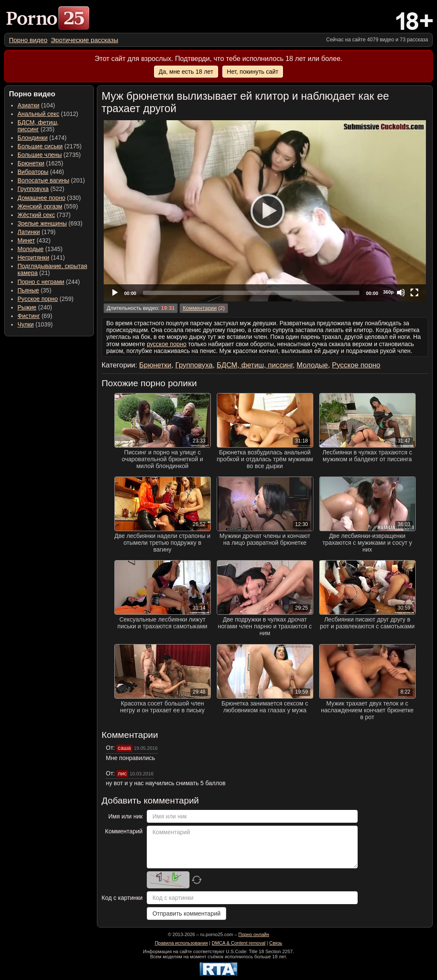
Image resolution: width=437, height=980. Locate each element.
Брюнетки (31, 163)
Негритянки (33, 257)
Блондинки (33, 138)
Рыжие (27, 307)
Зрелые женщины (42, 223)
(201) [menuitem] (51, 180)
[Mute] (401, 292)
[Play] (265, 211)
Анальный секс (38, 114)
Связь (276, 943)
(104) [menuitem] (36, 105)
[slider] (251, 293)
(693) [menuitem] (50, 223)
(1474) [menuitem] (42, 138)
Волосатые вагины (43, 180)
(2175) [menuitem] (50, 146)
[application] (265, 211)
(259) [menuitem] (45, 299)
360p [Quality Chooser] (388, 292)
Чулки (26, 324)
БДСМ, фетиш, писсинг (38, 126)
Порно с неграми (41, 282)
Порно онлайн (253, 934)
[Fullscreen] (414, 292)
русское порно (167, 344)
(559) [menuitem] (48, 206)
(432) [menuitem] (34, 240)
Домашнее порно (41, 198)
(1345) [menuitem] (40, 249)
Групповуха (33, 189)
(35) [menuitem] (34, 290)
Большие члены (40, 155)
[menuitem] (28, 40)
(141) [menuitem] (41, 257)
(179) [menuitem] (36, 232)
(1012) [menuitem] (48, 114)
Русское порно (38, 299)
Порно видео (28, 40)
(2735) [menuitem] (49, 155)
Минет (26, 240)
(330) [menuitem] (49, 198)
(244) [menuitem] (49, 282)
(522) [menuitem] (41, 189)
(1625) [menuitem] (40, 163)
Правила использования (181, 943)
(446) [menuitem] (41, 172)
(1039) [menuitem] (35, 324)
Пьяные (28, 290)
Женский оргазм (40, 206)
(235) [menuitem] (38, 126)
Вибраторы (33, 172)
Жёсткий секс (36, 215)
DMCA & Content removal (239, 943)
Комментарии (200, 308)
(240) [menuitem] (35, 307)
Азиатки (28, 105)
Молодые (31, 249)
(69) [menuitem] (35, 316)
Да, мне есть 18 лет (186, 72)
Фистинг (29, 316)
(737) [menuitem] (44, 215)
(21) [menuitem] (52, 269)
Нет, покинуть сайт (253, 72)
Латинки (29, 232)
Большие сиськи (40, 146)
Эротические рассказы (84, 40)
